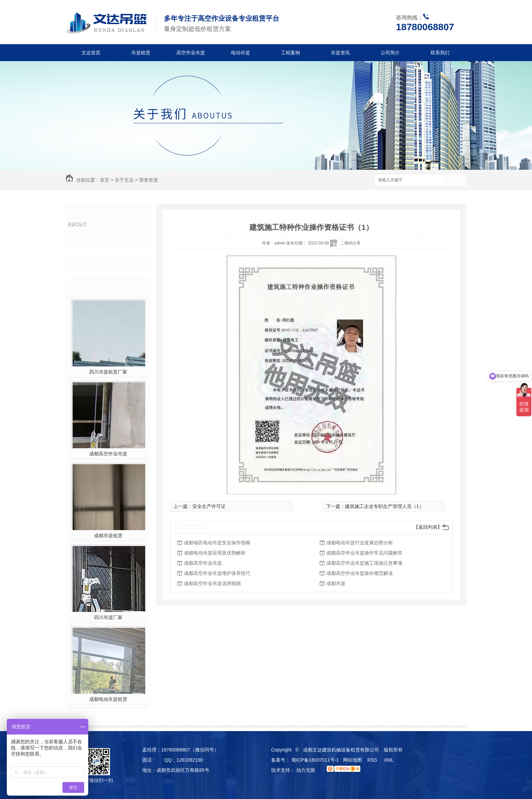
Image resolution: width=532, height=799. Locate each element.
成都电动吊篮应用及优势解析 (215, 553)
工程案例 (290, 53)
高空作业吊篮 (191, 53)
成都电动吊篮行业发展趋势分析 (360, 543)
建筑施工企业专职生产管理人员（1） (384, 506)
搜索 (454, 180)
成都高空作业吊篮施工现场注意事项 (364, 563)
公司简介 (390, 53)
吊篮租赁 (141, 53)
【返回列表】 (428, 527)
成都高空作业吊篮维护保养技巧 (217, 573)
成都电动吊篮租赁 (108, 699)
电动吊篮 (241, 53)
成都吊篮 (336, 583)
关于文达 (124, 180)
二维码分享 (350, 243)
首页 (104, 180)
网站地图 (353, 760)
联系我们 (440, 53)
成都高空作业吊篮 (108, 454)
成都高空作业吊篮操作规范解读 (360, 573)
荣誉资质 (149, 180)
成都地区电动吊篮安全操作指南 (217, 543)
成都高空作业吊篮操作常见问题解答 (364, 553)
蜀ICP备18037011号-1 (315, 760)
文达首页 (91, 53)
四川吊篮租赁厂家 (108, 372)
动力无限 (306, 770)
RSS (373, 760)
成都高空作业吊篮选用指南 (212, 583)
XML (389, 760)
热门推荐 (88, 285)
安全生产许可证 (209, 506)
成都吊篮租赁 (108, 535)
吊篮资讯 (340, 53)
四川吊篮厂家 (108, 617)
